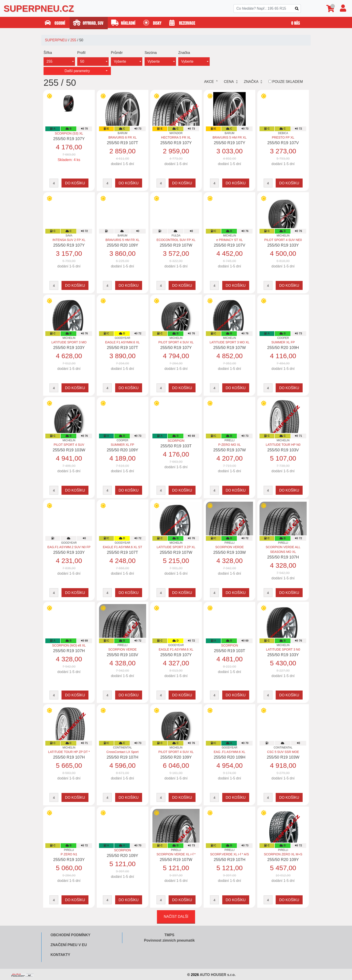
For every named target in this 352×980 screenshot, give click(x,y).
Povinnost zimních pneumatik (169, 940)
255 (73, 40)
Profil (81, 53)
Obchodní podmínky (70, 935)
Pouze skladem (288, 82)
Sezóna (151, 53)
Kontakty (60, 955)
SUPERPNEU (56, 40)
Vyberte (120, 61)
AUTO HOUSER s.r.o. (218, 975)
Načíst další (176, 917)
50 (82, 61)
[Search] (267, 9)
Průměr (117, 53)
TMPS (169, 935)
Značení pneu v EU (69, 945)
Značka (184, 53)
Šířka (48, 53)
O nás (296, 23)
